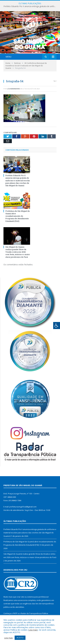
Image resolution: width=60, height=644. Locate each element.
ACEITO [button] (20, 638)
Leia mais (33, 630)
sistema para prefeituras (38, 597)
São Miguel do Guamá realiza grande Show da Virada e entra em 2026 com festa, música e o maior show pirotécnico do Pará (18, 252)
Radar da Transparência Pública (34, 613)
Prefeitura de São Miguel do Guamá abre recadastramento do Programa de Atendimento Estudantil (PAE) (18, 216)
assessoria (23, 600)
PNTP (15, 613)
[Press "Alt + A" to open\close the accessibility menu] (57, 326)
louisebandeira (13, 89)
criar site (20, 597)
